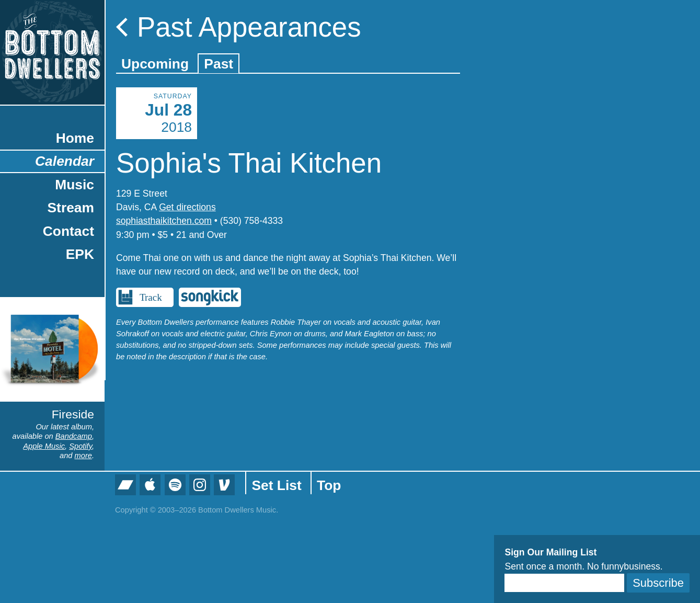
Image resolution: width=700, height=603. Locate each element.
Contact (68, 231)
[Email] (564, 583)
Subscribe (658, 583)
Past (219, 64)
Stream (71, 208)
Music (74, 185)
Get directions (187, 207)
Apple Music (44, 446)
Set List (276, 485)
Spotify (81, 446)
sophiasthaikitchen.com (164, 221)
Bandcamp (74, 436)
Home (75, 138)
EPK (80, 254)
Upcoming (155, 64)
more (83, 456)
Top (329, 485)
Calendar (65, 161)
